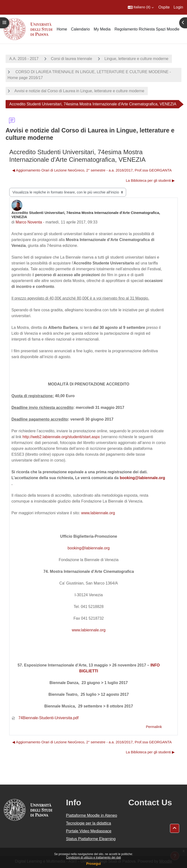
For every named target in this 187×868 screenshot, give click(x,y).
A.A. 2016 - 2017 (24, 59)
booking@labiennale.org (142, 478)
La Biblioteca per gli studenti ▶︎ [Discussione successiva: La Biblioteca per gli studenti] (150, 181)
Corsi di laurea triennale (71, 59)
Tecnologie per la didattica (89, 823)
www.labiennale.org (98, 513)
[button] (141, 7)
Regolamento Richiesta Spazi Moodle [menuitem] (147, 29)
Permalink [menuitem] (154, 727)
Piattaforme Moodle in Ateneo (92, 815)
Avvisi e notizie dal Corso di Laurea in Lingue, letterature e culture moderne (79, 91)
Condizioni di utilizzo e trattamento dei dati (94, 858)
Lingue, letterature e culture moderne (136, 59)
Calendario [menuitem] (80, 29)
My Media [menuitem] (102, 29)
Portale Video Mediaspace (89, 831)
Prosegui (93, 864)
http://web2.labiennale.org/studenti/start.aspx (61, 437)
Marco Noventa (29, 222)
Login (178, 7)
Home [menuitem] (62, 29)
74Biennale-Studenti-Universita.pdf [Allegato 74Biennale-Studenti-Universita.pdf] (45, 718)
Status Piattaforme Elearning (91, 839)
